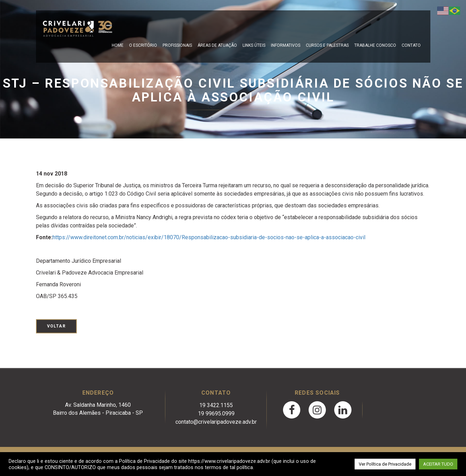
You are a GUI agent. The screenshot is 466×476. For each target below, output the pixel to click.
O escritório (143, 45)
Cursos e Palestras (327, 45)
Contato (411, 45)
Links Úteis (254, 45)
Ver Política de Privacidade (385, 464)
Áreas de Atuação (217, 45)
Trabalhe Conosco (375, 45)
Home (118, 45)
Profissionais (177, 45)
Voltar (56, 326)
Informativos (286, 45)
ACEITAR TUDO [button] (438, 464)
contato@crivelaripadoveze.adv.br (216, 422)
